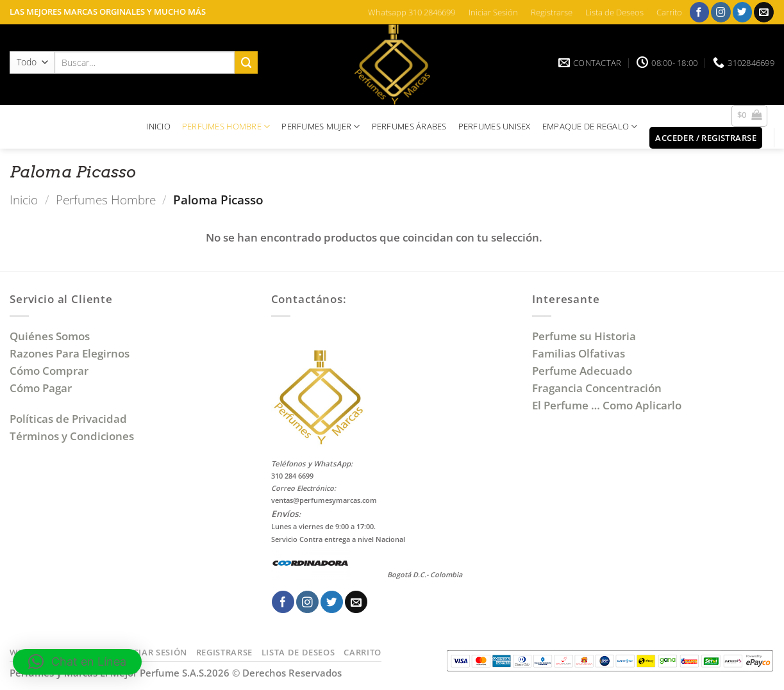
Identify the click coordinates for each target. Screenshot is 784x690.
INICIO (158, 126)
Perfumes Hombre (106, 200)
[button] (750, 116)
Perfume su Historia (584, 336)
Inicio (24, 200)
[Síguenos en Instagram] (721, 12)
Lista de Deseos (614, 12)
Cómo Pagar (41, 388)
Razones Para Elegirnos (72, 353)
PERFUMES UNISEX (495, 126)
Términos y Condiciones (72, 436)
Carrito (669, 12)
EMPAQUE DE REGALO (590, 127)
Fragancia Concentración (598, 388)
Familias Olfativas (579, 353)
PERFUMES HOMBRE (226, 127)
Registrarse (552, 12)
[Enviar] (246, 62)
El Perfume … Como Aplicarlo (607, 405)
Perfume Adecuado (583, 371)
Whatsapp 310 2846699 (412, 12)
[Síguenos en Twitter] (743, 12)
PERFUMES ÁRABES (409, 126)
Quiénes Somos (52, 336)
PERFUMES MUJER (321, 127)
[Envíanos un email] (764, 12)
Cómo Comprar (50, 371)
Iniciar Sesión (493, 12)
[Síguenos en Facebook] (700, 12)
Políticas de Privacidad (68, 419)
